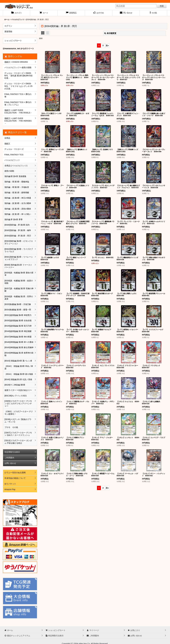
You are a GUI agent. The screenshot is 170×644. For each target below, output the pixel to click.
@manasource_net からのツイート (18, 49)
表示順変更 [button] (110, 33)
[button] (153, 13)
